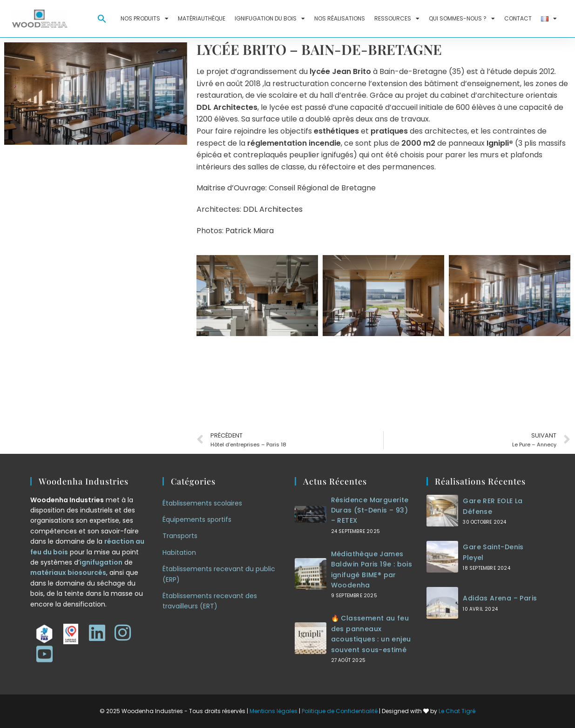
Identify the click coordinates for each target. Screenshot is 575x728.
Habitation (179, 553)
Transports (180, 536)
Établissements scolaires (202, 503)
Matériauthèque (202, 18)
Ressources (397, 19)
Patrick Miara (250, 231)
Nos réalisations (340, 18)
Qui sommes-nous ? (462, 19)
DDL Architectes (273, 209)
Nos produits (145, 19)
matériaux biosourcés (68, 573)
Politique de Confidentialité (340, 711)
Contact (518, 18)
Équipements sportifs (197, 519)
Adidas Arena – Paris (500, 598)
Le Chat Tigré (457, 711)
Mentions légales (274, 711)
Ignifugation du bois (270, 19)
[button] (102, 19)
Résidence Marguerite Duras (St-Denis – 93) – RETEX (370, 510)
